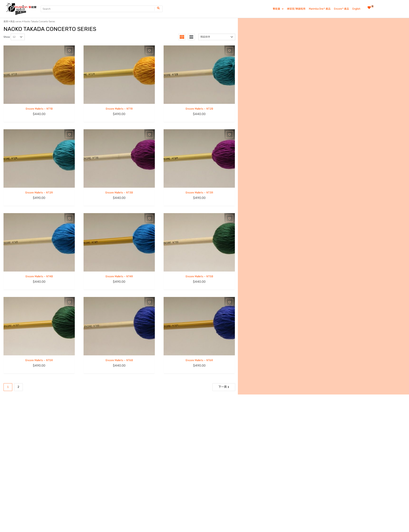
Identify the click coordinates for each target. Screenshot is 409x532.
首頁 (6, 21)
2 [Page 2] (18, 387)
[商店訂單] (217, 37)
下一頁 (223, 387)
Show (7, 37)
